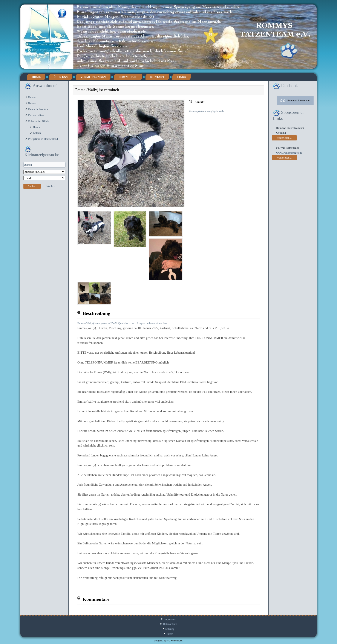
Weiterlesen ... (284, 138)
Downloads (128, 77)
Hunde (32, 97)
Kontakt (157, 77)
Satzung (170, 629)
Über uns (61, 77)
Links (181, 77)
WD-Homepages (175, 641)
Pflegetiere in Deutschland (43, 139)
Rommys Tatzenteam (299, 100)
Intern (170, 634)
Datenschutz (170, 624)
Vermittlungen (93, 77)
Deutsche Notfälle (38, 109)
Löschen (51, 186)
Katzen (32, 103)
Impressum (170, 619)
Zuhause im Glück (38, 121)
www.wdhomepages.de (289, 153)
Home (36, 77)
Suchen (32, 186)
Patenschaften (36, 115)
